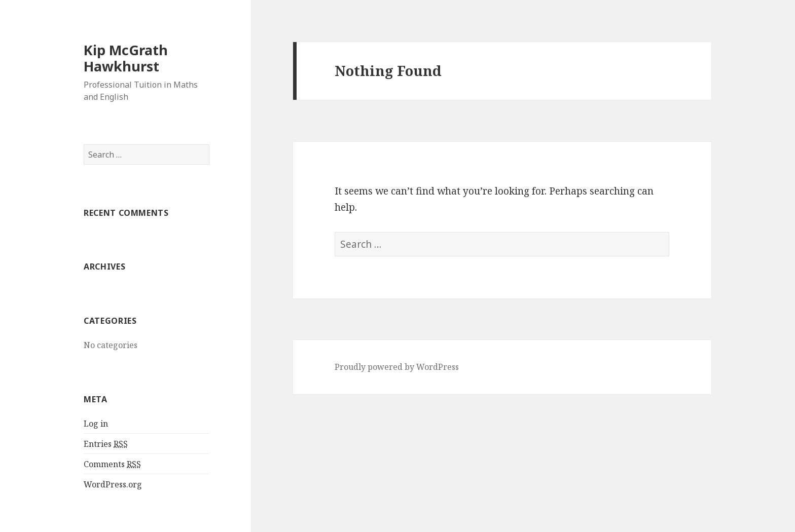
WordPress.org (113, 484)
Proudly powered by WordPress (397, 367)
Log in (96, 424)
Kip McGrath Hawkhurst (126, 58)
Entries (106, 444)
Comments (112, 464)
